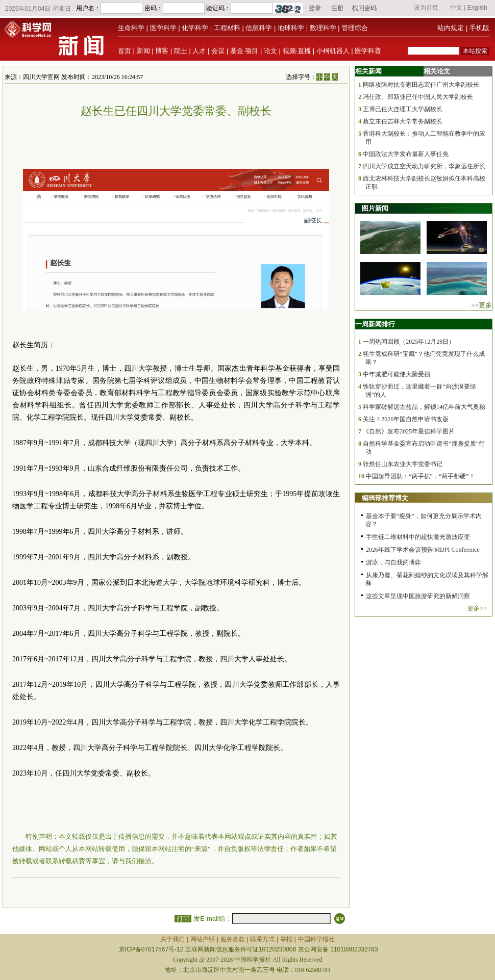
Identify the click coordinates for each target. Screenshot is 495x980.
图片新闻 (375, 208)
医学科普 (368, 51)
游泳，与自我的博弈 (393, 562)
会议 (218, 51)
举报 (286, 939)
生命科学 (131, 28)
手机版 (479, 28)
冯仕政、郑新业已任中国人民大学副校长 (418, 97)
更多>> (477, 608)
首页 (125, 51)
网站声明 (203, 939)
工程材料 (227, 28)
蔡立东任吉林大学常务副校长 (403, 121)
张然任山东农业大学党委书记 (403, 464)
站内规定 (451, 28)
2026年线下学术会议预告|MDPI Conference (423, 550)
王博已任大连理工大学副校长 (403, 109)
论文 (270, 51)
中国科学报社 (316, 939)
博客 (162, 51)
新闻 (143, 51)
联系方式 (262, 939)
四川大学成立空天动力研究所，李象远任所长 (424, 166)
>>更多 (481, 305)
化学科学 (195, 28)
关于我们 (172, 939)
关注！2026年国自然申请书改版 (406, 419)
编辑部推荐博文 (385, 498)
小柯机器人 (333, 51)
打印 (183, 919)
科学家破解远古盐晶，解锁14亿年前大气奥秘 (424, 407)
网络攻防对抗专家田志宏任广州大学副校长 (421, 85)
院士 (181, 51)
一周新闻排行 (375, 324)
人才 (199, 51)
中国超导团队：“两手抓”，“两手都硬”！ (420, 476)
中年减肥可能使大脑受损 (397, 374)
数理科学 (323, 28)
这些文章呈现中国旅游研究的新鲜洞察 (418, 596)
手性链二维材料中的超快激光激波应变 (418, 537)
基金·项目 (244, 51)
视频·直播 (297, 51)
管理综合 (355, 28)
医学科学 (163, 28)
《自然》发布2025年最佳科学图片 (409, 431)
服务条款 (233, 939)
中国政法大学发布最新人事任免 (406, 154)
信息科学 (259, 28)
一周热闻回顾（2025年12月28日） (409, 342)
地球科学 (291, 28)
